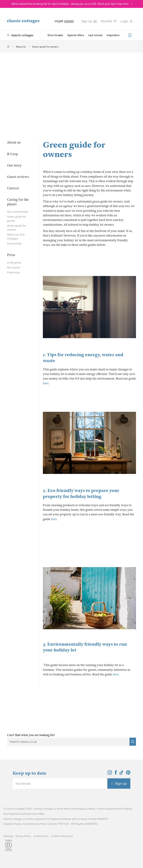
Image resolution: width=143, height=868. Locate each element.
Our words (13, 268)
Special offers (76, 35)
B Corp (12, 154)
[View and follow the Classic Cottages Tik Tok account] (121, 774)
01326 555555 (64, 21)
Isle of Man (38, 814)
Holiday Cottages (44, 809)
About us (14, 142)
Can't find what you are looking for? (31, 735)
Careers (13, 188)
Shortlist (109, 21)
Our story (14, 165)
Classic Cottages (16, 809)
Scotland (24, 814)
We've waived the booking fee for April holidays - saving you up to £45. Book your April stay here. (70, 4)
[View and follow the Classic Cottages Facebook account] (116, 774)
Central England (106, 809)
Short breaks (55, 35)
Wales (92, 809)
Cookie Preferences (62, 836)
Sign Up (89, 21)
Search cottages (22, 35)
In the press (14, 263)
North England (124, 809)
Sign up (121, 783)
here (46, 383)
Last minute (95, 35)
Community (14, 244)
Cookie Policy (41, 836)
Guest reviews (18, 177)
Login (127, 21)
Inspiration (113, 35)
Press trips (13, 272)
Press (11, 255)
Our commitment (18, 212)
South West (63, 809)
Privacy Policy (23, 836)
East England (11, 814)
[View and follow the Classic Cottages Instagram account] (110, 774)
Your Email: (23, 784)
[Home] (8, 46)
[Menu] (130, 35)
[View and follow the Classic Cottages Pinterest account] (128, 774)
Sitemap (8, 836)
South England (79, 809)
